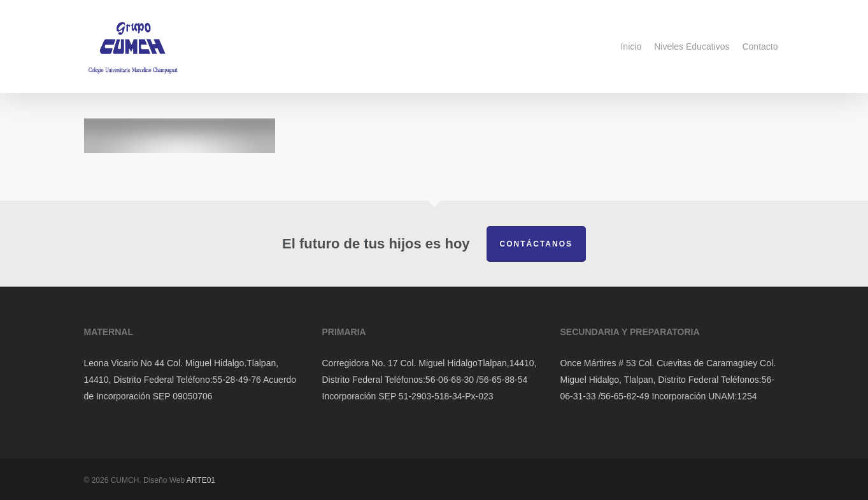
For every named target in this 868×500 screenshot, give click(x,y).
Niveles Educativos (692, 46)
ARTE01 (201, 480)
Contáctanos (536, 244)
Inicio (631, 46)
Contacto (760, 46)
